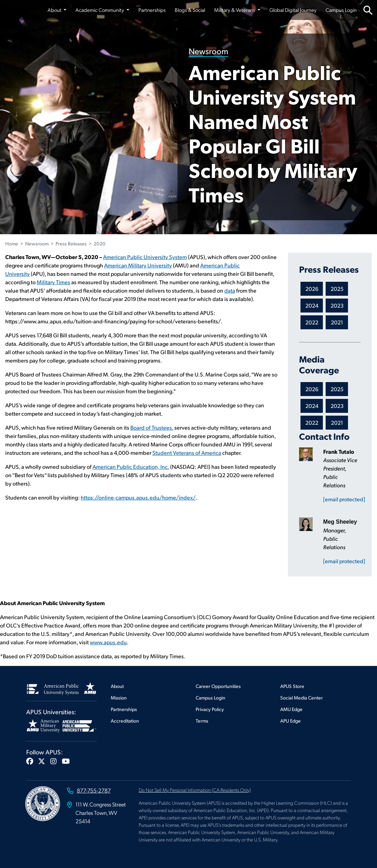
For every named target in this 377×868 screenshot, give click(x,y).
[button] (30, 761)
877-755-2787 (94, 790)
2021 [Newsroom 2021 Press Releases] (337, 322)
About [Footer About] (117, 686)
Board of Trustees (151, 427)
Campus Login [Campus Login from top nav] (341, 10)
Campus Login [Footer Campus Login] (211, 698)
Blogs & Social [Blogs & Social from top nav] (190, 10)
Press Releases (71, 243)
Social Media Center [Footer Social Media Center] (302, 698)
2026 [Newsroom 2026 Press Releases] (312, 289)
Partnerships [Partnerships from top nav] (152, 10)
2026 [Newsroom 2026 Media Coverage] (312, 389)
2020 (100, 243)
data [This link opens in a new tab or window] (230, 290)
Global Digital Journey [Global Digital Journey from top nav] (293, 10)
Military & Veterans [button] (235, 10)
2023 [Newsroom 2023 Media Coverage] (337, 406)
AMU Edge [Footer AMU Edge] (291, 709)
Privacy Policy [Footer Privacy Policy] (210, 709)
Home (12, 243)
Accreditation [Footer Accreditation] (125, 721)
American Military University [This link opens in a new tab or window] (138, 265)
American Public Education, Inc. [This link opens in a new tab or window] (131, 467)
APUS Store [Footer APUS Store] (292, 686)
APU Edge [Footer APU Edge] (291, 721)
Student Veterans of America (187, 453)
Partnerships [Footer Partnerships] (124, 709)
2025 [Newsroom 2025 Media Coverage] (337, 389)
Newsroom (208, 51)
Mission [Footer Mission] (119, 698)
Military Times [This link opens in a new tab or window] (53, 282)
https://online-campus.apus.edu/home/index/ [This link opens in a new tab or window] (138, 497)
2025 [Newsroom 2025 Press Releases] (337, 289)
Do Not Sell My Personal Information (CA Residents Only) (195, 790)
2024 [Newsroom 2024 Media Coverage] (312, 406)
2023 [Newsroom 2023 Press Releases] (337, 305)
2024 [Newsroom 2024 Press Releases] (312, 305)
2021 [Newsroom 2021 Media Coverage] (337, 422)
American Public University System (145, 257)
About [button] (55, 10)
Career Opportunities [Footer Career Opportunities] (218, 686)
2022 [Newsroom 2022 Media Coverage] (312, 422)
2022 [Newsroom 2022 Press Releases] (312, 322)
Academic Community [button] (100, 10)
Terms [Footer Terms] (202, 721)
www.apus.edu (108, 642)
